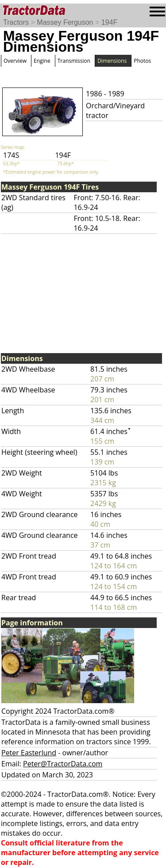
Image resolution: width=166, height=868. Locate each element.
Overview (15, 61)
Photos (142, 61)
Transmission (74, 61)
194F (109, 22)
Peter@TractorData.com (63, 764)
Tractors (16, 22)
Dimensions (112, 61)
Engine (42, 61)
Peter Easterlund (29, 753)
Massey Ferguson (65, 22)
